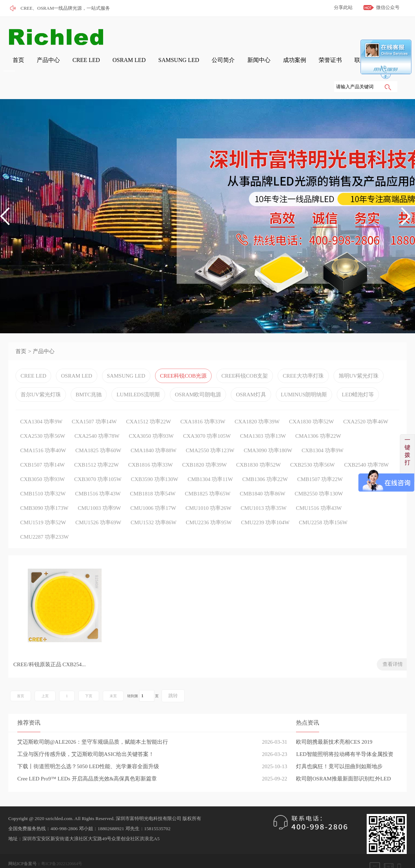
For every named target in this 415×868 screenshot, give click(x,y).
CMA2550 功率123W (210, 433)
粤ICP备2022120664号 (62, 848)
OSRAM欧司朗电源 (198, 377)
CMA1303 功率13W (263, 419)
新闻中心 (206, 65)
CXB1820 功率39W (204, 448)
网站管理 (17, 858)
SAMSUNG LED (140, 65)
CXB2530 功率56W (313, 448)
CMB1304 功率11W (210, 462)
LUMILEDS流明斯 (138, 377)
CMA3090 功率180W (268, 433)
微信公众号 (388, 7)
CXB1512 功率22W (97, 448)
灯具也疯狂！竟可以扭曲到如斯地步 (339, 751)
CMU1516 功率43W (319, 491)
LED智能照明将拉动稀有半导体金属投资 (345, 739)
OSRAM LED (99, 65)
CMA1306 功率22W (318, 419)
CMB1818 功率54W (153, 476)
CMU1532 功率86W (153, 505)
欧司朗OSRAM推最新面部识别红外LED (343, 763)
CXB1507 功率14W (43, 448)
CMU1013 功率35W (264, 491)
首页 (9, 65)
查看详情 (107, 649)
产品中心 (33, 65)
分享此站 (343, 7)
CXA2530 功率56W (43, 419)
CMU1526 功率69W (98, 505)
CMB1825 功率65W (208, 476)
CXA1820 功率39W (257, 404)
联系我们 (292, 65)
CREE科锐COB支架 (245, 359)
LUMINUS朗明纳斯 (304, 377)
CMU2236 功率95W (209, 505)
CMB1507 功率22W (320, 462)
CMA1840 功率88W (153, 433)
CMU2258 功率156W (323, 505)
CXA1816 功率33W (203, 404)
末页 (113, 680)
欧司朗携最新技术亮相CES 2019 (334, 726)
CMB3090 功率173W (44, 491)
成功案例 (234, 65)
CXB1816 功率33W (151, 448)
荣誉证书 (263, 65)
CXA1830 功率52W (311, 404)
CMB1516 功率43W (98, 476)
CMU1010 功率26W (208, 491)
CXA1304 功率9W (41, 404)
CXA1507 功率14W (94, 404)
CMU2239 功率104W (265, 505)
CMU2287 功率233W (45, 520)
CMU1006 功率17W (153, 491)
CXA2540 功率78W (97, 419)
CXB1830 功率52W (259, 448)
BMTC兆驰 (89, 377)
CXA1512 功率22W (149, 404)
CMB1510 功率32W (43, 476)
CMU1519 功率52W (43, 505)
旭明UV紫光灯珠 (359, 359)
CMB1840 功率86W (262, 476)
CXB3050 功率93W (43, 462)
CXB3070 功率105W (98, 462)
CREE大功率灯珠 (303, 359)
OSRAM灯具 (251, 377)
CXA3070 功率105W (207, 419)
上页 (45, 680)
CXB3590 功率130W (154, 462)
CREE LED (64, 65)
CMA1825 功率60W (98, 433)
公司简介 (177, 65)
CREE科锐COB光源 (183, 359)
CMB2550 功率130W (319, 476)
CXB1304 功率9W (322, 433)
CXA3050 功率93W (151, 419)
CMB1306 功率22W (265, 462)
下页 (89, 680)
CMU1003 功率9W (100, 491)
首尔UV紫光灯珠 (41, 377)
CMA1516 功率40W (43, 433)
